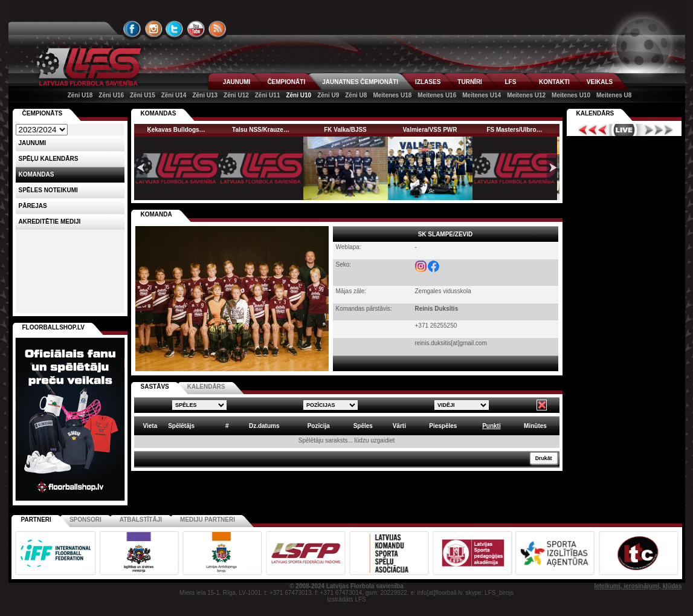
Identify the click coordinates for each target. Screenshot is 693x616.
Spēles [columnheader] (363, 426)
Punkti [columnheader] (492, 426)
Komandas (37, 174)
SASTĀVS (155, 387)
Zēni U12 (236, 95)
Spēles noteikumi (48, 190)
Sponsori (85, 520)
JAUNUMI (237, 82)
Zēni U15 (143, 95)
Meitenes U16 (437, 95)
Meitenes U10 (571, 95)
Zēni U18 (80, 95)
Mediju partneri (208, 520)
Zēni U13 (205, 95)
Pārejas (33, 206)
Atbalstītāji (141, 520)
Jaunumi (33, 143)
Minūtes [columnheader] (535, 426)
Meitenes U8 (614, 95)
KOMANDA (156, 214)
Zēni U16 (111, 95)
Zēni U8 (356, 95)
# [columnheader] (227, 426)
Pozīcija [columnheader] (319, 426)
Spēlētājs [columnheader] (181, 426)
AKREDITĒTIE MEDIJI (50, 222)
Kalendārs (595, 113)
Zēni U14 (174, 95)
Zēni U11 (268, 95)
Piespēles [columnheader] (443, 426)
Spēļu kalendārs (49, 159)
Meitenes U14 (482, 95)
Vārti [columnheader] (399, 426)
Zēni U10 (298, 95)
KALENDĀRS (206, 387)
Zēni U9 (328, 95)
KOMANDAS (159, 113)
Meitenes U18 (392, 95)
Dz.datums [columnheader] (264, 426)
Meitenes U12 (526, 95)
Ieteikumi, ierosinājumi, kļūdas (638, 586)
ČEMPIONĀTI (286, 82)
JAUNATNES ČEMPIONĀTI (360, 82)
